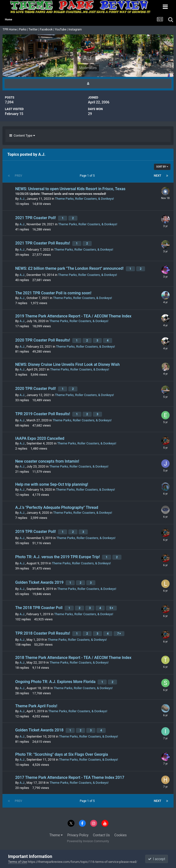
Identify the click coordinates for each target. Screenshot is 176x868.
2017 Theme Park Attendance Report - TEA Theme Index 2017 (70, 777)
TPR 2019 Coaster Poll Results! (43, 414)
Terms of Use (18, 862)
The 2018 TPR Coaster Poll (39, 608)
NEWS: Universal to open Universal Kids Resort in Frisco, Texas (70, 189)
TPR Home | (10, 29)
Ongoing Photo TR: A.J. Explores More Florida (56, 682)
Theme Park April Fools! (36, 706)
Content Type (22, 135)
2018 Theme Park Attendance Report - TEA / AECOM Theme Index (73, 658)
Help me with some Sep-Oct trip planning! (52, 484)
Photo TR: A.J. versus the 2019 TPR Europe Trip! (58, 557)
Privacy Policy (78, 835)
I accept (157, 859)
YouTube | (62, 29)
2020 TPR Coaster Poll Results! (43, 340)
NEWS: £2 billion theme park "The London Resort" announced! (70, 268)
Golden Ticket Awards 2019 (40, 582)
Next (158, 176)
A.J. (22, 199)
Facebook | (47, 29)
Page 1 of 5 (88, 176)
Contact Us (101, 835)
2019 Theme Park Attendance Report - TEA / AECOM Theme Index (73, 316)
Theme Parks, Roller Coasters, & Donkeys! (85, 199)
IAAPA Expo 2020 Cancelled (40, 438)
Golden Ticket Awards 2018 (40, 730)
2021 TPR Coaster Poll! (36, 218)
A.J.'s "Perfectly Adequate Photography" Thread (57, 507)
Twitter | (34, 29)
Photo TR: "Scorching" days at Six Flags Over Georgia (62, 754)
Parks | (24, 29)
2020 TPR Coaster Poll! (36, 389)
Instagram (75, 29)
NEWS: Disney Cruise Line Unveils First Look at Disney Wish (67, 364)
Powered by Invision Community (88, 841)
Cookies (120, 835)
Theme (56, 835)
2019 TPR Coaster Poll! (36, 532)
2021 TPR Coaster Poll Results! (43, 243)
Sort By (162, 167)
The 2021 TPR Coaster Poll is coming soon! (53, 293)
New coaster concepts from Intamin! (47, 461)
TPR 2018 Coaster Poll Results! (43, 633)
